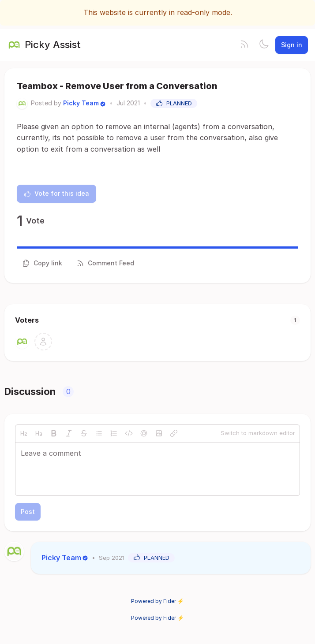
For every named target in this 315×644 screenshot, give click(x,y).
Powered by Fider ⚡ (157, 601)
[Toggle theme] (264, 45)
